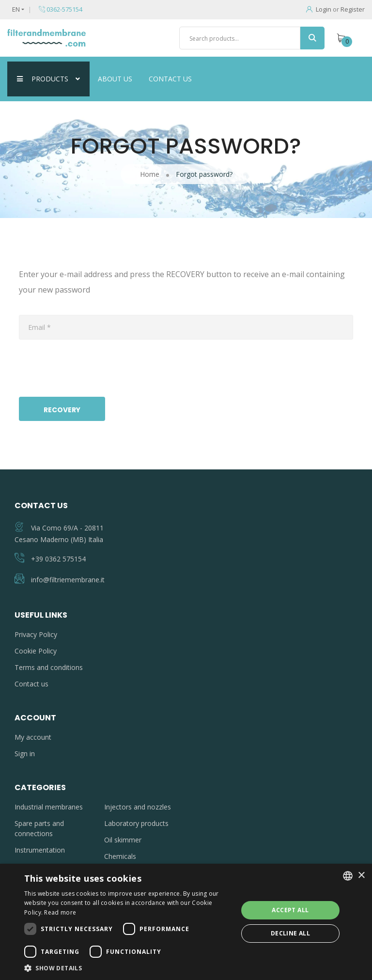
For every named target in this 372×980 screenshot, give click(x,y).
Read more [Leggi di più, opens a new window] (60, 912)
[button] (128, 968)
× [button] (361, 876)
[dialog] (186, 922)
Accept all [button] (290, 910)
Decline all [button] (290, 933)
